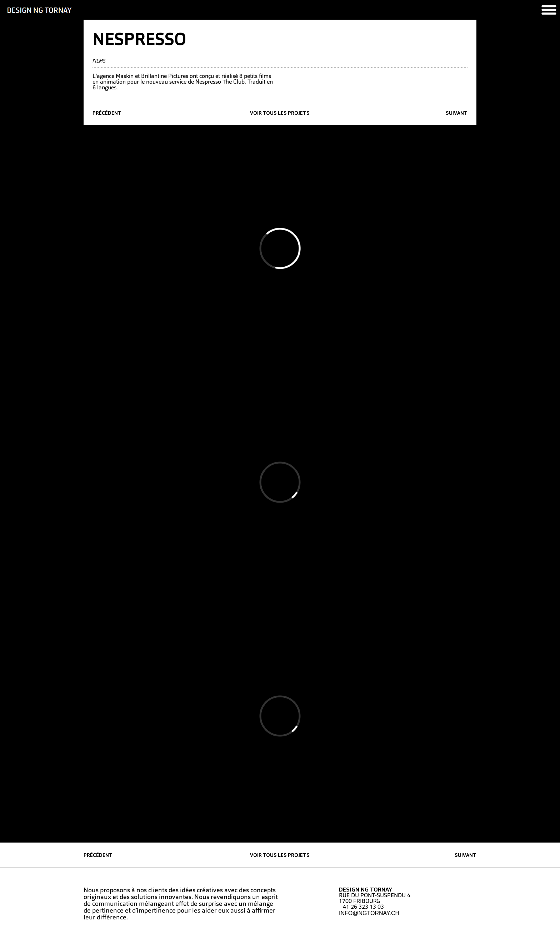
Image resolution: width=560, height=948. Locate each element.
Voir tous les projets (280, 113)
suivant (457, 113)
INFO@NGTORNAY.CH (369, 913)
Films (99, 61)
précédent (107, 113)
